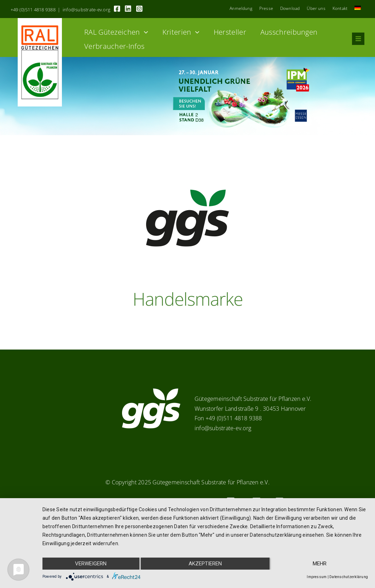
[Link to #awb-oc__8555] (358, 39)
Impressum (317, 577)
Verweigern (91, 564)
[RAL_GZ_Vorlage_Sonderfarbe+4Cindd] (40, 21)
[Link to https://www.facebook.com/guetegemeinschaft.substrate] (117, 9)
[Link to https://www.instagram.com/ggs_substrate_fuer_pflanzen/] (139, 9)
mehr (320, 564)
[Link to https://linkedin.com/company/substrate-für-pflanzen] (128, 9)
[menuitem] (358, 8)
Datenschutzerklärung (349, 577)
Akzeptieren (205, 564)
